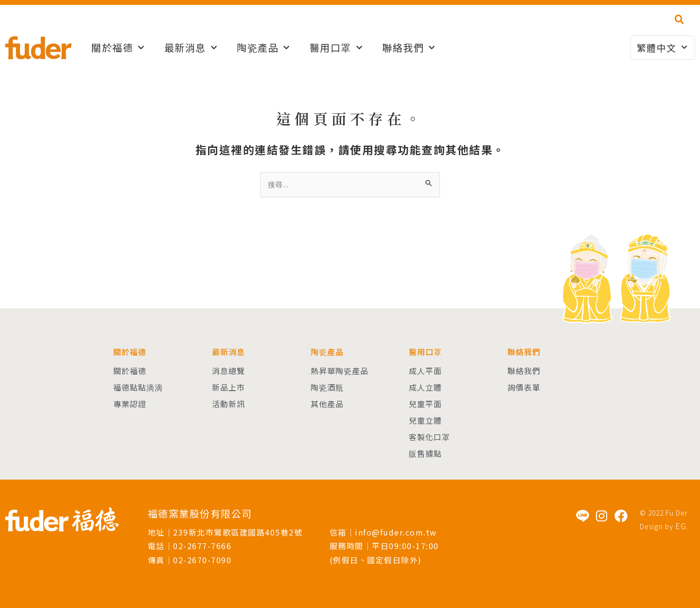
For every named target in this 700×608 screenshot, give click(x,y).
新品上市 (228, 387)
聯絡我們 (409, 48)
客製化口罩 (429, 437)
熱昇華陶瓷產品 (340, 371)
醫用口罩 (336, 48)
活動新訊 (228, 404)
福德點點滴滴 (138, 387)
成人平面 (425, 371)
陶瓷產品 (263, 48)
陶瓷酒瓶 (327, 387)
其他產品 (327, 404)
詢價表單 (524, 387)
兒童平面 (425, 404)
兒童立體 (425, 420)
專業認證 (130, 404)
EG (681, 526)
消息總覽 (228, 371)
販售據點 (425, 453)
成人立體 (425, 387)
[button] (679, 19)
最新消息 (191, 48)
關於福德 (118, 48)
